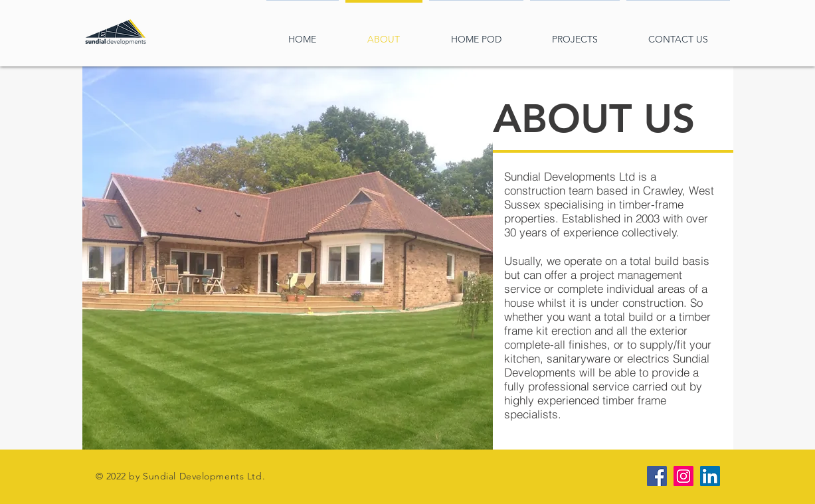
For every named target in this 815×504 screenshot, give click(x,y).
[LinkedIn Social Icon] (710, 476)
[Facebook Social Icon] (657, 476)
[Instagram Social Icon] (683, 476)
